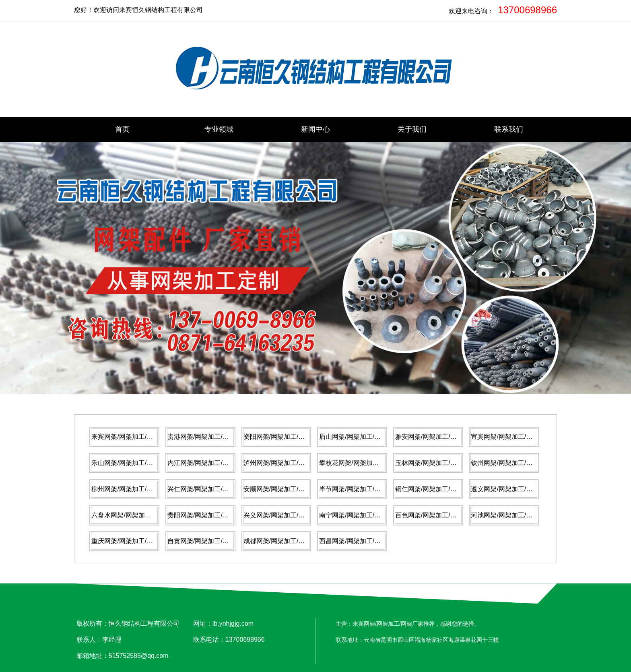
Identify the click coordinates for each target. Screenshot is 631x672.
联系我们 (509, 129)
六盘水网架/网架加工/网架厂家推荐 (141, 515)
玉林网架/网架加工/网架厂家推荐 (442, 463)
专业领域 (219, 129)
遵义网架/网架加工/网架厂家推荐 (518, 489)
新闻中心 (315, 129)
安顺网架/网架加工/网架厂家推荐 (290, 489)
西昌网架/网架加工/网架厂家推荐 (366, 541)
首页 (122, 129)
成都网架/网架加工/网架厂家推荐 (290, 541)
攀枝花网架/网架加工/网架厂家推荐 (369, 463)
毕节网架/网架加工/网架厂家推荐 (366, 489)
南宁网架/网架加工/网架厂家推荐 (366, 515)
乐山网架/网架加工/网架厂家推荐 (138, 463)
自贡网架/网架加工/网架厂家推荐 (214, 541)
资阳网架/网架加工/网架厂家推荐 (290, 437)
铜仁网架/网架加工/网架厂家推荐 (442, 489)
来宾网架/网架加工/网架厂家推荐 (138, 437)
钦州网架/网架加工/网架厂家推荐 (518, 463)
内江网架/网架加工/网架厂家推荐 (214, 463)
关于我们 (412, 129)
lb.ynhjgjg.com (233, 623)
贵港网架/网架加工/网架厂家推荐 (214, 437)
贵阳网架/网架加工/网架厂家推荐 (214, 515)
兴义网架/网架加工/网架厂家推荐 (290, 515)
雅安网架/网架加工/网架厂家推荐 (442, 437)
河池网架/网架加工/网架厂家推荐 (518, 515)
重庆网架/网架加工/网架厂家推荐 (138, 541)
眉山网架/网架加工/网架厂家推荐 (366, 437)
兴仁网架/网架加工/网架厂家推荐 (214, 489)
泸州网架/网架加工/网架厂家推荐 (290, 463)
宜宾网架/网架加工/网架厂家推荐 (518, 437)
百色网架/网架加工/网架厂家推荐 (442, 515)
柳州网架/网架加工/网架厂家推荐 (138, 489)
